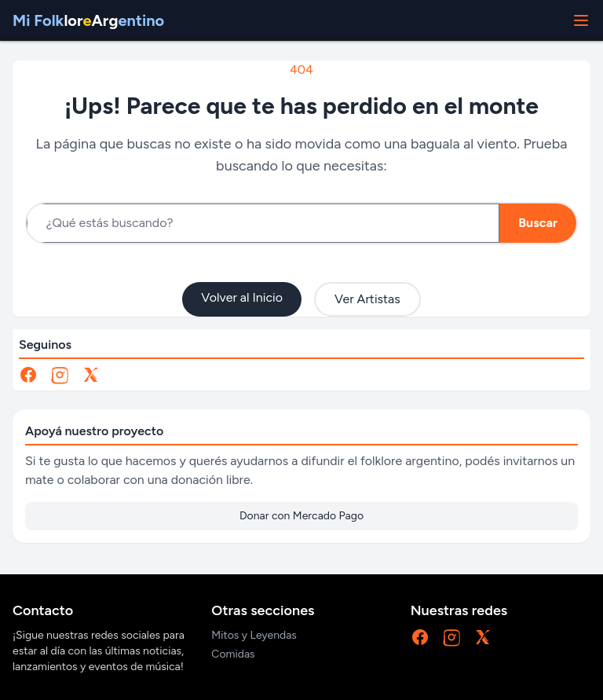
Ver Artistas (367, 299)
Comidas (233, 654)
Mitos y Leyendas (254, 635)
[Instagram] (60, 375)
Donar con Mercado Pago (301, 516)
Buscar (538, 223)
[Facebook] (28, 375)
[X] (91, 375)
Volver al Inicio (242, 297)
